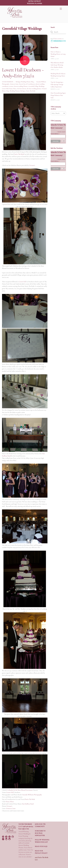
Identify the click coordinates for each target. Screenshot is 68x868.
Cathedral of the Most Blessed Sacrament (20, 790)
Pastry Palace (13, 89)
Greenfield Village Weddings (36, 86)
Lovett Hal (22, 282)
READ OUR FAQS (41, 846)
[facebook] (6, 836)
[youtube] (10, 839)
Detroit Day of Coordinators (27, 84)
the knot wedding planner (34, 89)
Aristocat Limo (14, 84)
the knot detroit (22, 89)
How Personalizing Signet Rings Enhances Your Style (58, 95)
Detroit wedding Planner (21, 86)
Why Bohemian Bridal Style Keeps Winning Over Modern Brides (57, 65)
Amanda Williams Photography (32, 795)
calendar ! (29, 857)
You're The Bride (31, 91)
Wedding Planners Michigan (18, 91)
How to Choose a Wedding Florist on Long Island (58, 54)
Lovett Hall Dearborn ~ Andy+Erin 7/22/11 (23, 73)
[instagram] (3, 836)
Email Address (55, 134)
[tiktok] (3, 839)
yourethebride (8, 82)
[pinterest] (13, 836)
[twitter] (10, 836)
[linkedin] (6, 839)
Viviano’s (32, 165)
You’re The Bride (19, 154)
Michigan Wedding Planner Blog (25, 82)
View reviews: (58, 39)
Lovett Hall (5, 89)
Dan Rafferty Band (28, 804)
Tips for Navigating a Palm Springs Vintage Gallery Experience (57, 84)
